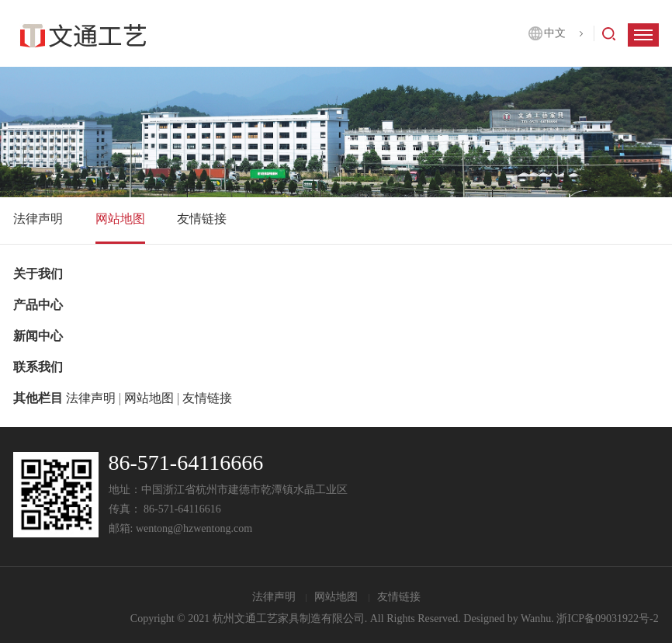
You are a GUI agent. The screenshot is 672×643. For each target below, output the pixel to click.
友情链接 (202, 219)
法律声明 (38, 219)
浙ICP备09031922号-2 (607, 619)
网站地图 (120, 219)
